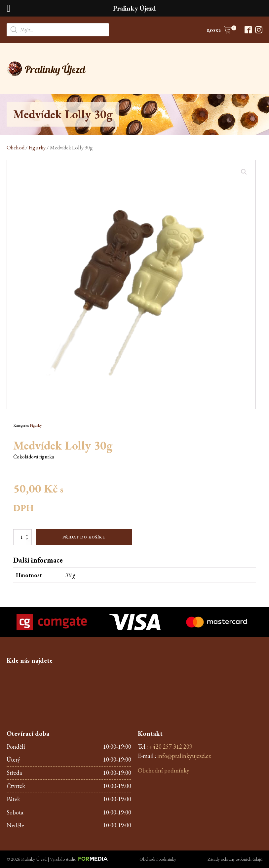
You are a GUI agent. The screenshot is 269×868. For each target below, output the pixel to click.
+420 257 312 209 (171, 747)
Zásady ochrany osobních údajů (235, 859)
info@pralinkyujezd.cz (184, 756)
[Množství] (22, 537)
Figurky (37, 147)
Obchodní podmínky (164, 770)
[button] (219, 31)
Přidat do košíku (84, 537)
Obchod (16, 147)
